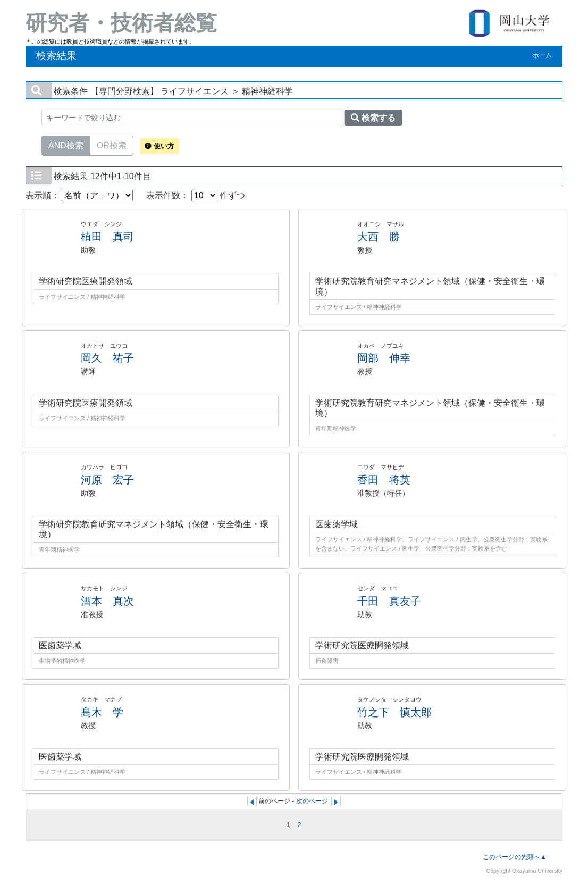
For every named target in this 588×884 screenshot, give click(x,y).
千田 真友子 (389, 601)
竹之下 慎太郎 (394, 712)
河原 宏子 (107, 480)
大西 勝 (379, 237)
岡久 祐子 (107, 358)
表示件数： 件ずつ (196, 195)
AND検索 (66, 145)
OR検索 (112, 145)
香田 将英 (384, 480)
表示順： (79, 195)
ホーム (542, 55)
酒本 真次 (107, 601)
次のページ (312, 801)
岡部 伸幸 (384, 358)
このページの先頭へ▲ (515, 857)
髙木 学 (102, 712)
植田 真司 (107, 237)
